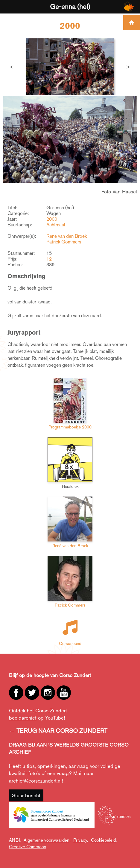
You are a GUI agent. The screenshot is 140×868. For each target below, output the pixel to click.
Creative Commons (28, 847)
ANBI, (15, 840)
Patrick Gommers (64, 242)
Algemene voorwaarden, (47, 840)
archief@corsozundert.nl (35, 781)
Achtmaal (56, 225)
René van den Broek (67, 236)
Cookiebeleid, (104, 840)
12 (49, 259)
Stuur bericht (26, 795)
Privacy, (81, 840)
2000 (52, 219)
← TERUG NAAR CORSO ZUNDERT (58, 731)
